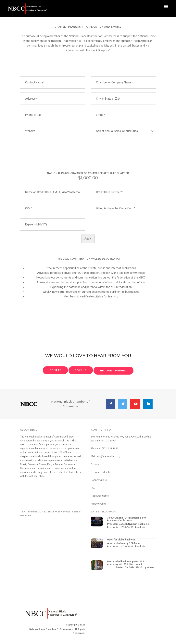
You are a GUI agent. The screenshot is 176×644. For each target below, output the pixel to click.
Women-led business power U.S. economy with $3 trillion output (126, 563)
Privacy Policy (98, 504)
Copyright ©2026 (75, 625)
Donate (95, 464)
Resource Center (100, 496)
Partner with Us (99, 480)
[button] (111, 404)
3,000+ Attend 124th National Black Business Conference (127, 519)
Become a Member (101, 472)
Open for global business (121, 540)
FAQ (93, 488)
